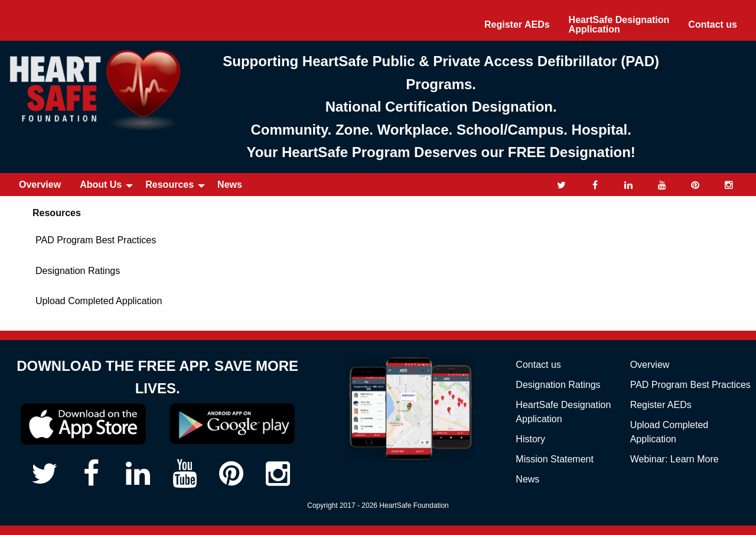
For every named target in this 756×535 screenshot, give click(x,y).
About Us (101, 185)
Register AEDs (517, 25)
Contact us (713, 25)
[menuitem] (517, 25)
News (230, 185)
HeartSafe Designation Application (619, 25)
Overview (40, 185)
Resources (170, 185)
